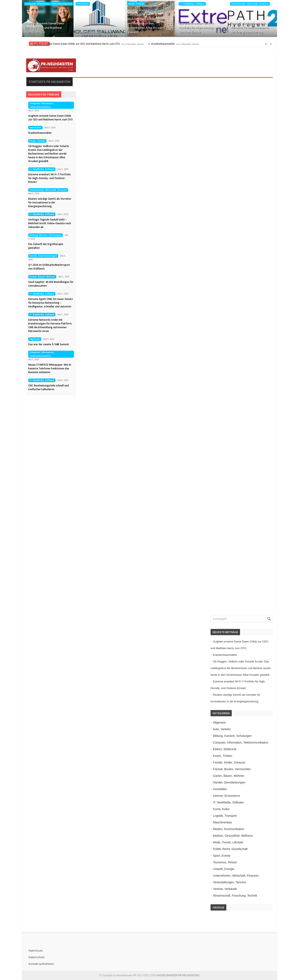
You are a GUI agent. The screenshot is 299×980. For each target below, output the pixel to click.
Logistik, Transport (226, 816)
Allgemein (34, 339)
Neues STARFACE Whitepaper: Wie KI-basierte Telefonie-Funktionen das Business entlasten (49, 368)
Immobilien (81, 4)
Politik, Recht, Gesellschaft (232, 849)
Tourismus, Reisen (226, 862)
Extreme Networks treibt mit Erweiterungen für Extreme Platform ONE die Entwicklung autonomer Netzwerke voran (49, 325)
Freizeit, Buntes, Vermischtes (233, 769)
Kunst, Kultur (223, 809)
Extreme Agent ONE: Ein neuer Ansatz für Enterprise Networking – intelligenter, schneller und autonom (49, 303)
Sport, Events (223, 856)
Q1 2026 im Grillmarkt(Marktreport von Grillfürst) (48, 267)
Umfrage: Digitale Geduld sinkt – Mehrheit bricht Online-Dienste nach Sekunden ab (48, 223)
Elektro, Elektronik (226, 749)
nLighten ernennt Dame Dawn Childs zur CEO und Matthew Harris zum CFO (43, 28)
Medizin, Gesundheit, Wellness (234, 836)
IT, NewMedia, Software (191, 4)
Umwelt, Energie (225, 869)
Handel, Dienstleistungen (42, 256)
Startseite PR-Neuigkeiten (48, 82)
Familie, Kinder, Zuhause (230, 762)
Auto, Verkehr (223, 729)
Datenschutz (35, 957)
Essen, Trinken (135, 4)
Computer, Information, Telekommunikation (47, 4)
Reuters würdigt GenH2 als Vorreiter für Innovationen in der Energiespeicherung (248, 28)
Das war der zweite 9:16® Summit (47, 344)
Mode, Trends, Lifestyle (229, 842)
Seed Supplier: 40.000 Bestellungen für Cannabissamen (50, 284)
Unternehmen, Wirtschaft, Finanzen (249, 4)
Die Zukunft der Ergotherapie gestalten (44, 246)
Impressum (34, 950)
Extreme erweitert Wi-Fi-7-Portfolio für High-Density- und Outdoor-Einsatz (198, 28)
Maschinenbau (224, 822)
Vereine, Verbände (226, 889)
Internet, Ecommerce (228, 796)
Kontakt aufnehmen (40, 964)
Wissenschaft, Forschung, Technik (236, 896)
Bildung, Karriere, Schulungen (44, 235)
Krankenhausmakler (88, 32)
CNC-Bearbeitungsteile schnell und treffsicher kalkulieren (47, 387)
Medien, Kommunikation (230, 829)
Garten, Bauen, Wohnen (41, 277)
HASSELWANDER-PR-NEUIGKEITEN (178, 975)
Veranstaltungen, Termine (231, 882)
